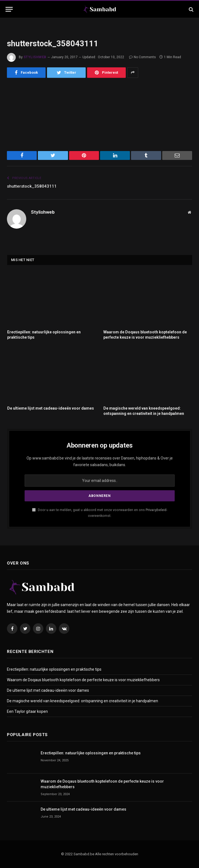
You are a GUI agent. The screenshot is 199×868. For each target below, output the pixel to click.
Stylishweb (35, 57)
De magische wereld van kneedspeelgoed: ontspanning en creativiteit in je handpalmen (144, 411)
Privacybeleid (156, 510)
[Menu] (9, 9)
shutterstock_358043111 (32, 186)
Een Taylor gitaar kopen (27, 711)
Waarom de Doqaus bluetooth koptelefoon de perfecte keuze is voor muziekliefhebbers (145, 335)
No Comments (142, 57)
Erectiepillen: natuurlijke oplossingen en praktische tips (44, 335)
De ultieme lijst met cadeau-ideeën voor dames (51, 408)
